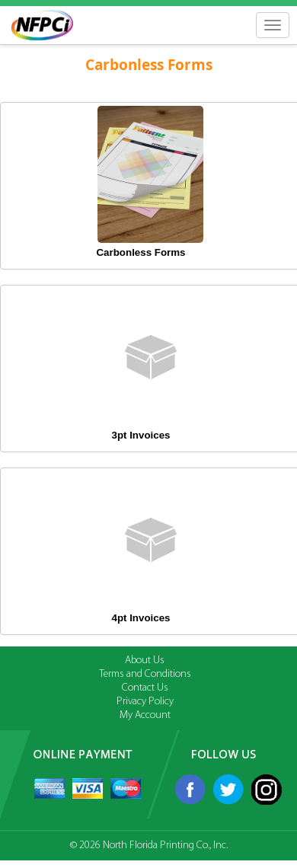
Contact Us (145, 688)
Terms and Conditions (145, 674)
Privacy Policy (145, 702)
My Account (145, 715)
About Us (145, 661)
